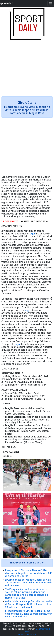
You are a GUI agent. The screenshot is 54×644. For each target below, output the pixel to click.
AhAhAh (27, 632)
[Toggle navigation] (51, 3)
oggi (32, 234)
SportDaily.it (7, 3)
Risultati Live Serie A (27, 634)
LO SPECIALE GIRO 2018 (34, 221)
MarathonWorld (43, 629)
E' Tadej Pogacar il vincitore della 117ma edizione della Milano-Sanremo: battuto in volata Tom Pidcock (29, 614)
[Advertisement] (27, 67)
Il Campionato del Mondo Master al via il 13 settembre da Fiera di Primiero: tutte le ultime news (29, 582)
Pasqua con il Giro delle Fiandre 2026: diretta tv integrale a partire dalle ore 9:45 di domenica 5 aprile (29, 573)
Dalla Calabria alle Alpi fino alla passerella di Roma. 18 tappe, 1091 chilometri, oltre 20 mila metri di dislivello (29, 604)
